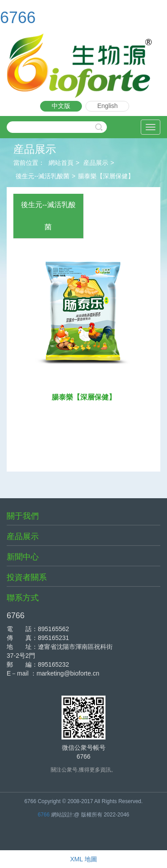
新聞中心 (23, 557)
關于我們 (23, 516)
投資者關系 (27, 577)
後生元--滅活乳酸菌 (43, 176)
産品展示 (96, 163)
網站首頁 (61, 163)
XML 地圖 (83, 859)
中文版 (61, 106)
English (107, 106)
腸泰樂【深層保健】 (106, 176)
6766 (18, 18)
